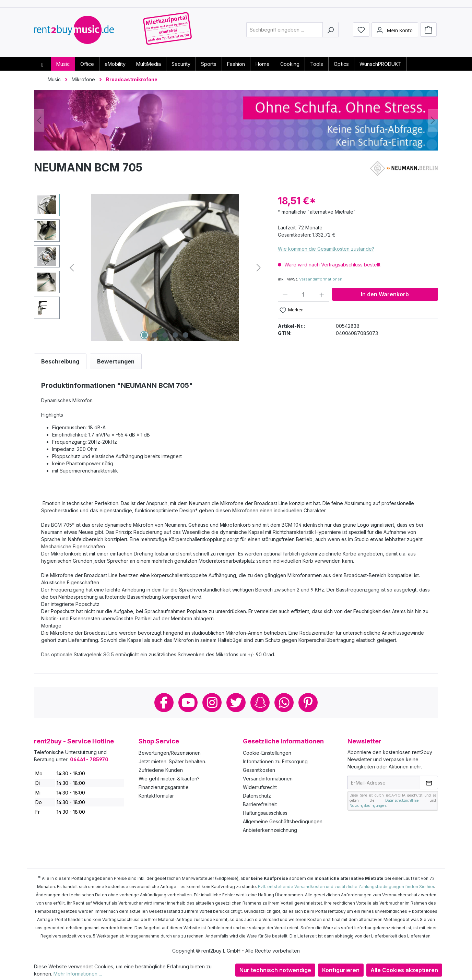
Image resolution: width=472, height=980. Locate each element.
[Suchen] (331, 32)
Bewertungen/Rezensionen (170, 753)
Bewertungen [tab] (116, 361)
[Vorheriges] (39, 120)
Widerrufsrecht (260, 787)
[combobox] (285, 32)
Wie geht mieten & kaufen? (169, 779)
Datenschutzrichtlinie (402, 800)
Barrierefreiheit (260, 804)
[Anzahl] (303, 295)
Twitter (236, 703)
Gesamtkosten (259, 770)
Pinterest (308, 703)
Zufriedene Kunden (161, 770)
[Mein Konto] (395, 32)
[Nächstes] (433, 120)
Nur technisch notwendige (275, 970)
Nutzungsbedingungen (368, 805)
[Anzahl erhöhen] (322, 295)
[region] (149, 267)
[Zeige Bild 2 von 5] (155, 335)
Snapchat (260, 703)
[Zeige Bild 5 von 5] (186, 335)
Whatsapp (284, 703)
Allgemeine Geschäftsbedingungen (283, 821)
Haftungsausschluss (265, 813)
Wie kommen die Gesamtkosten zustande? (326, 249)
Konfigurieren (341, 970)
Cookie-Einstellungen (267, 753)
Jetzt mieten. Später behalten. (172, 761)
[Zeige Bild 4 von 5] (175, 335)
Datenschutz (257, 796)
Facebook (164, 703)
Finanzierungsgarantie (164, 787)
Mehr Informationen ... (78, 974)
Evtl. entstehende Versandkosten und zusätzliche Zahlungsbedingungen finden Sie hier (346, 887)
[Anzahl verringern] (285, 295)
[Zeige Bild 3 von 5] (165, 335)
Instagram (212, 703)
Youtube (188, 703)
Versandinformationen (321, 279)
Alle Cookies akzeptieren (404, 970)
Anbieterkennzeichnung (270, 830)
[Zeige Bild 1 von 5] (144, 335)
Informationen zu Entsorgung (275, 761)
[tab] (60, 361)
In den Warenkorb (385, 294)
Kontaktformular (156, 796)
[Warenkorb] (428, 32)
